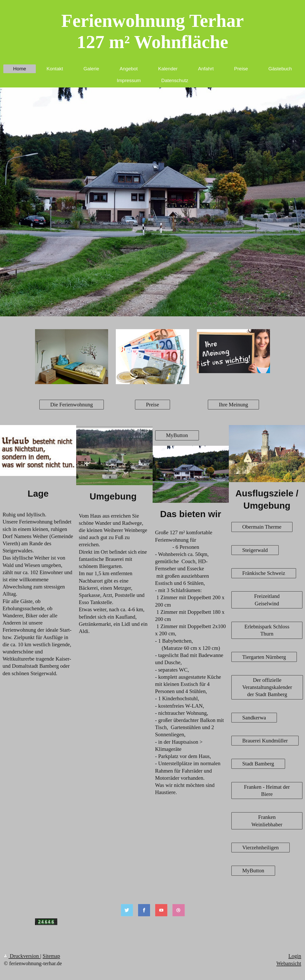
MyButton (177, 435)
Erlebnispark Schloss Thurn (267, 630)
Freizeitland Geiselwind (267, 600)
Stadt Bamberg (258, 764)
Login (295, 956)
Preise (153, 405)
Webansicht (289, 963)
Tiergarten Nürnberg (264, 657)
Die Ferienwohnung (72, 405)
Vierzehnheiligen (261, 848)
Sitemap (51, 956)
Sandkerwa (254, 718)
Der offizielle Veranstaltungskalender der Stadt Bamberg (267, 687)
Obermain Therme (262, 527)
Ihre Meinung (233, 405)
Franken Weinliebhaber (267, 821)
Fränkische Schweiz (264, 573)
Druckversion (22, 956)
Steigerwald (255, 550)
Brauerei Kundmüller (265, 741)
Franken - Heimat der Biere (267, 790)
